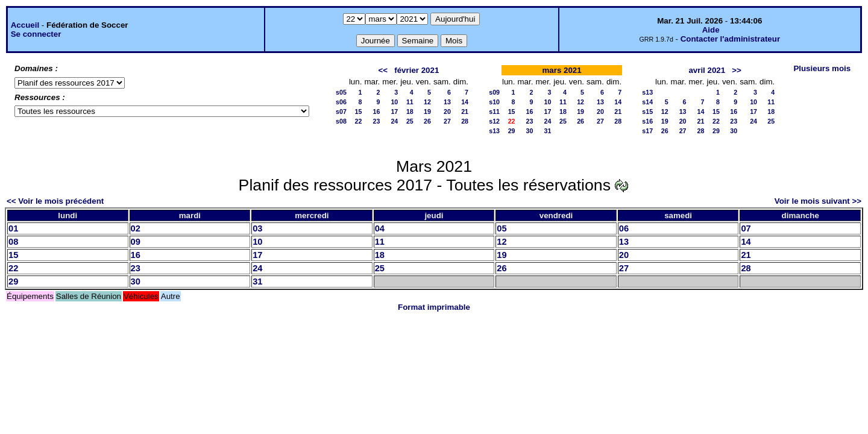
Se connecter (36, 34)
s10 (494, 102)
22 (359, 121)
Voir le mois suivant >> (818, 201)
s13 (494, 131)
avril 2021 (707, 70)
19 (427, 112)
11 (410, 102)
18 (410, 112)
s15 (647, 112)
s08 (341, 121)
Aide (711, 30)
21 (465, 112)
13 (447, 102)
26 (427, 121)
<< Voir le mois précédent (55, 201)
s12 (494, 121)
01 (13, 228)
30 (530, 131)
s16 (647, 121)
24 (394, 121)
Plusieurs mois (822, 68)
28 (465, 121)
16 (376, 112)
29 (512, 131)
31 (547, 131)
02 (136, 228)
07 (746, 228)
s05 (341, 92)
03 (257, 228)
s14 (647, 102)
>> (737, 70)
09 (136, 242)
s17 (647, 131)
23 (376, 121)
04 (380, 228)
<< (383, 70)
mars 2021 (561, 70)
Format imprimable (434, 307)
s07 (341, 112)
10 (394, 102)
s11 (494, 112)
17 (394, 112)
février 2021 (417, 70)
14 (465, 102)
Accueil (25, 25)
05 (502, 228)
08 (13, 242)
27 (447, 121)
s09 (494, 92)
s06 (341, 102)
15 (359, 112)
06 (624, 228)
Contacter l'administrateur (730, 39)
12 (427, 102)
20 (447, 112)
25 (410, 121)
